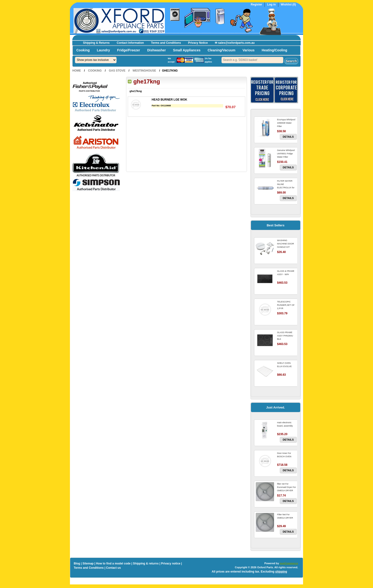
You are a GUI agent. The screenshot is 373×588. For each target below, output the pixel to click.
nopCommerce (289, 563)
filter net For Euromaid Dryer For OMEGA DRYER (287, 487)
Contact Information (130, 43)
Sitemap (88, 564)
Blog (77, 564)
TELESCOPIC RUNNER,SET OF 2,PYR (286, 305)
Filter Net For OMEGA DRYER (285, 516)
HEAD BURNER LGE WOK (169, 100)
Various (248, 50)
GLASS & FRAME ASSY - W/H (286, 273)
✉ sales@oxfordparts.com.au (235, 43)
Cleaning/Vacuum (222, 50)
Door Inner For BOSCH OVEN (284, 455)
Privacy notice (171, 564)
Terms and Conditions (166, 43)
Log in (271, 5)
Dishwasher (157, 50)
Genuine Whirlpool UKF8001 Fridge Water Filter (286, 154)
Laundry (103, 50)
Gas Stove (117, 71)
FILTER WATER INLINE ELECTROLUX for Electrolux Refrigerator (286, 188)
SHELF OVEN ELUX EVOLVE (284, 365)
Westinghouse (144, 71)
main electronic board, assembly (285, 424)
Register (256, 5)
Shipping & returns (146, 564)
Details (288, 137)
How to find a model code (113, 564)
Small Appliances (187, 50)
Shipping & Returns (96, 43)
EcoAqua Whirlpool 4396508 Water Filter (286, 123)
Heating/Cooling (274, 50)
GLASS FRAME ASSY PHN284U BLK (285, 336)
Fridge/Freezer (128, 50)
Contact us (113, 568)
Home (77, 71)
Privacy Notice (198, 43)
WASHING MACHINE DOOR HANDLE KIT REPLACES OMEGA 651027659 (287, 247)
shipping (281, 572)
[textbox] (252, 60)
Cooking (83, 50)
